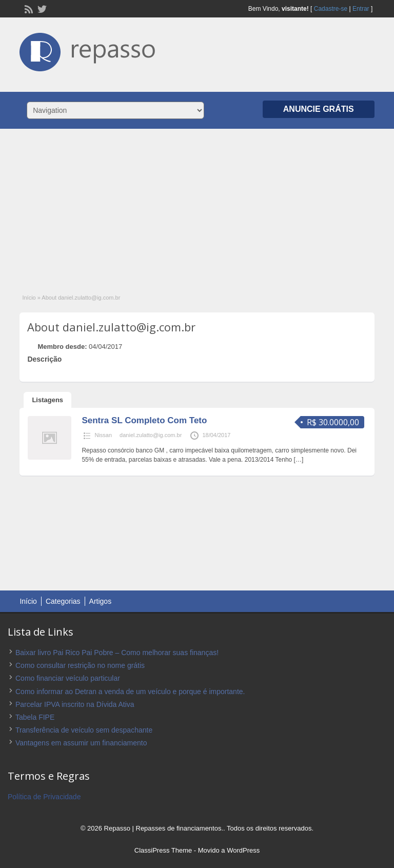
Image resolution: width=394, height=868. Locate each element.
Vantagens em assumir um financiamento (81, 743)
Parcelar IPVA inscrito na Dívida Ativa (75, 704)
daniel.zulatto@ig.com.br (151, 435)
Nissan (103, 435)
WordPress (243, 850)
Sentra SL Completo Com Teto (144, 420)
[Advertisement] (197, 206)
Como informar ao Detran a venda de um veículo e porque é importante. (130, 692)
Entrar (361, 9)
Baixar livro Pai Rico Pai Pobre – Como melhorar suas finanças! (117, 653)
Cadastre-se (331, 9)
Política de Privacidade (44, 797)
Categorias (63, 601)
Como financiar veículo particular (68, 678)
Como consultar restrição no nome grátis (80, 665)
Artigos (101, 601)
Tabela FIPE (35, 717)
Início (29, 298)
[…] (299, 460)
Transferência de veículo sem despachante (84, 730)
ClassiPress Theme (163, 850)
